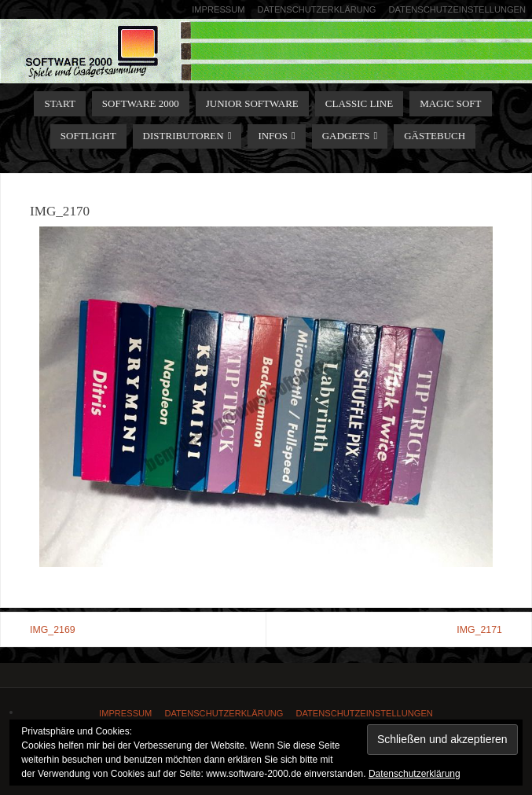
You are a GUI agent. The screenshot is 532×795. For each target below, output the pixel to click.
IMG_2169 (53, 630)
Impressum (218, 9)
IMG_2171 (479, 630)
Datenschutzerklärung (316, 9)
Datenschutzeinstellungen (457, 9)
